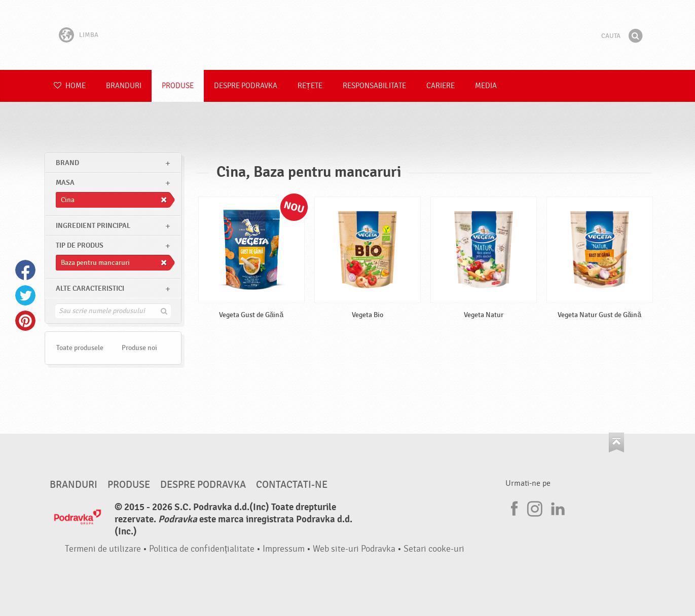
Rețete (310, 86)
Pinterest (25, 321)
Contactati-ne (292, 485)
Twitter (25, 295)
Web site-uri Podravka (354, 549)
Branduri (124, 86)
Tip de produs (80, 245)
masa (65, 183)
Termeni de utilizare (103, 549)
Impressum (284, 549)
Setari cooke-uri (434, 549)
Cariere (441, 86)
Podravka (348, 35)
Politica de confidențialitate (202, 549)
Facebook (25, 270)
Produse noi (139, 348)
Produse (178, 86)
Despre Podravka (246, 86)
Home (70, 86)
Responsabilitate (374, 86)
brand (67, 163)
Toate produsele (80, 348)
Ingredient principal (93, 226)
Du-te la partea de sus (616, 442)
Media (486, 86)
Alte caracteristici (90, 288)
